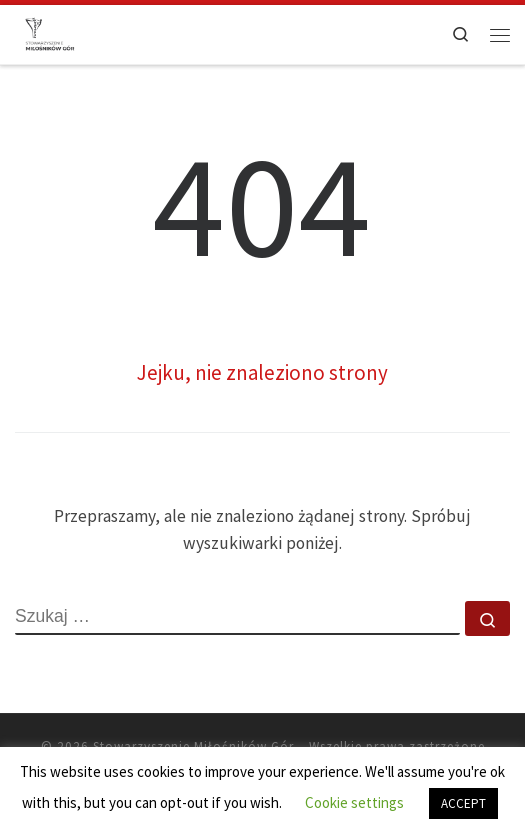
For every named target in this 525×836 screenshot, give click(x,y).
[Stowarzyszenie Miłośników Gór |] (49, 32)
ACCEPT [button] (463, 803)
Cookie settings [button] (354, 802)
